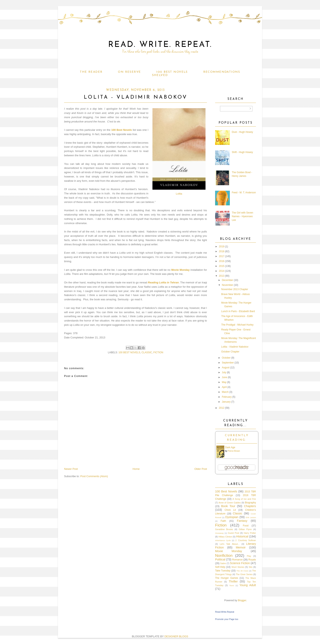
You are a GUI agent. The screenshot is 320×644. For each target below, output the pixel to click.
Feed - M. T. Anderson (244, 193)
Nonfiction (224, 555)
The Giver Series (244, 574)
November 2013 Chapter (235, 289)
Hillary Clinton (225, 537)
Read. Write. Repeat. (160, 45)
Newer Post (71, 469)
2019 (222, 247)
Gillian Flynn (245, 529)
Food (246, 526)
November (227, 285)
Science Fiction (240, 563)
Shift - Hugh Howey (242, 152)
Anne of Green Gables (230, 503)
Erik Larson (251, 517)
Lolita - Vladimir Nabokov (235, 347)
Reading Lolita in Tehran (163, 282)
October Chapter (230, 352)
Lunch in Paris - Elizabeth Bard (238, 311)
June (224, 377)
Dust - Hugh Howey (242, 132)
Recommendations (222, 72)
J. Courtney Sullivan (246, 540)
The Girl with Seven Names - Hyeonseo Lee (243, 216)
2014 (222, 271)
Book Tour (228, 506)
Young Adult (248, 585)
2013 (222, 276)
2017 (222, 256)
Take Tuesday (223, 571)
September (228, 363)
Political (220, 559)
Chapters (250, 506)
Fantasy (242, 521)
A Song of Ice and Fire (244, 499)
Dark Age (230, 447)
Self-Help (220, 567)
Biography (250, 503)
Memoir (241, 547)
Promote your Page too (227, 619)
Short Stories (238, 567)
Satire (223, 563)
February (227, 397)
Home (136, 469)
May (224, 382)
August (226, 368)
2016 (222, 261)
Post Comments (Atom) (94, 476)
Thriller (233, 581)
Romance (237, 560)
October (226, 358)
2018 (222, 251)
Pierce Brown (234, 451)
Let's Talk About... (230, 544)
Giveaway (219, 533)
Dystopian (232, 517)
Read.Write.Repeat (225, 612)
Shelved (160, 75)
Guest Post (234, 533)
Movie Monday (180, 270)
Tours (232, 585)
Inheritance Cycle (223, 540)
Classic (147, 352)
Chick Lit (230, 510)
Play (249, 556)
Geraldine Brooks (224, 529)
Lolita (179, 194)
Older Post (201, 469)
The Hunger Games (227, 578)
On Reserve (129, 72)
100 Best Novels (172, 72)
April (224, 387)
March (225, 392)
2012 (222, 408)
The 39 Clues (242, 571)
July (224, 372)
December (227, 280)
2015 (222, 266)
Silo (251, 567)
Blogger (242, 600)
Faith (223, 521)
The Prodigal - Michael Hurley (237, 325)
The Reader (91, 72)
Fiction (158, 352)
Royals (252, 560)
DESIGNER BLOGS (176, 636)
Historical (242, 536)
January (226, 402)
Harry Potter (250, 533)
